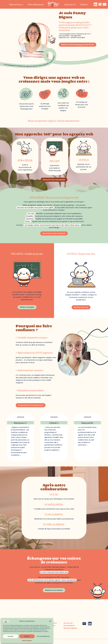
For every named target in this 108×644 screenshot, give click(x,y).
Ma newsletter (69, 626)
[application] (23, 4)
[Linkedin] (95, 4)
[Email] (105, 4)
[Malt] (100, 4)
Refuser (27, 636)
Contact (84, 4)
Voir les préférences (43, 636)
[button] (50, 621)
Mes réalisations (36, 4)
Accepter (11, 636)
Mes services (17, 4)
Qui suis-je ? (70, 4)
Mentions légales (27, 640)
